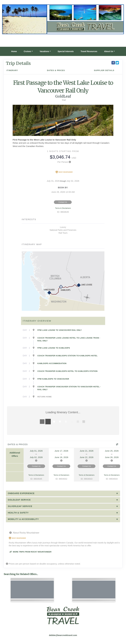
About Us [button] (109, 51)
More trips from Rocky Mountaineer (30, 552)
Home (14, 51)
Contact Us (63, 202)
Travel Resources (89, 51)
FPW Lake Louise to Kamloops (54, 348)
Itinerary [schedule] (12, 70)
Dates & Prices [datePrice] (56, 70)
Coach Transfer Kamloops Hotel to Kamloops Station (67, 371)
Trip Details (18, 63)
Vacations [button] (44, 51)
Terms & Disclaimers (63, 208)
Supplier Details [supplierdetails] (104, 70)
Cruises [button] (27, 51)
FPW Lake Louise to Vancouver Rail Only (60, 330)
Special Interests (66, 51)
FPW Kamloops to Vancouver (53, 379)
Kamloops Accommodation (52, 363)
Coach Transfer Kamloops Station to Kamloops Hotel (67, 356)
